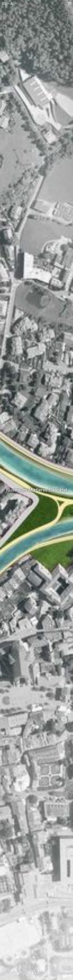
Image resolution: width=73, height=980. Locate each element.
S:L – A (7, 4)
